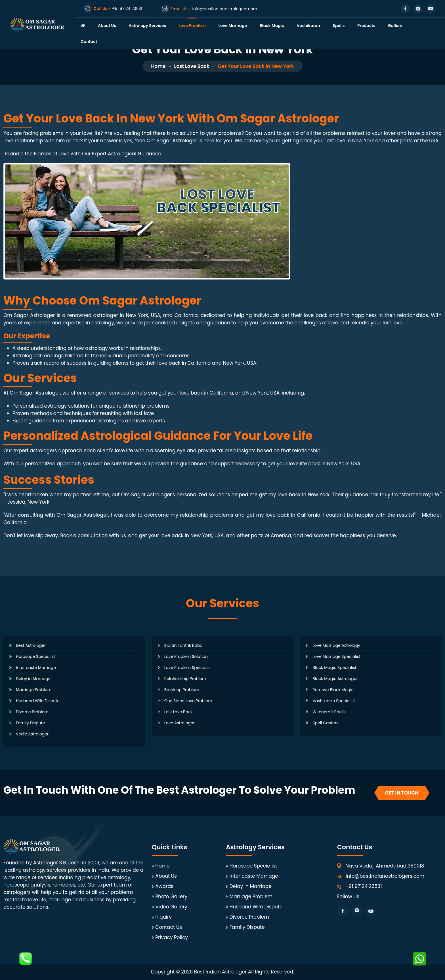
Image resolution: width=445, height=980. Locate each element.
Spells (339, 26)
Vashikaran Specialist (334, 701)
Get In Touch (402, 793)
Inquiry (163, 917)
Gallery (395, 26)
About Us (107, 26)
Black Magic (272, 26)
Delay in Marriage (33, 679)
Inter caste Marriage (36, 668)
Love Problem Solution (186, 656)
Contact (89, 41)
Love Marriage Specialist (336, 656)
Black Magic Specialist (334, 668)
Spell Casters (325, 723)
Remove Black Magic (333, 690)
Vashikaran (308, 26)
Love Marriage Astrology (336, 645)
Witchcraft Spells (329, 712)
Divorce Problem (32, 712)
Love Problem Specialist (188, 668)
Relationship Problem (185, 679)
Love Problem (192, 26)
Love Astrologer (180, 723)
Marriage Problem (34, 690)
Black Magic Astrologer (335, 679)
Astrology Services (147, 26)
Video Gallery (171, 907)
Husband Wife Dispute (38, 701)
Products (366, 26)
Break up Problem (182, 690)
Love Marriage (233, 26)
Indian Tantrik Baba (183, 645)
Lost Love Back (192, 66)
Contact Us (169, 927)
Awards (164, 886)
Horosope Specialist (35, 656)
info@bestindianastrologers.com (385, 876)
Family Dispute (30, 723)
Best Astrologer (31, 645)
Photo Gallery (171, 896)
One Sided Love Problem (188, 701)
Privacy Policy (172, 937)
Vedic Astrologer (32, 734)
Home (158, 66)
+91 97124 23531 (364, 886)
